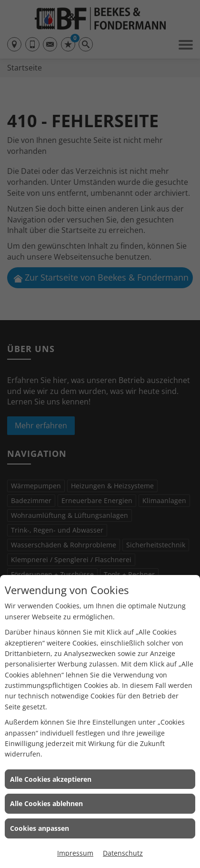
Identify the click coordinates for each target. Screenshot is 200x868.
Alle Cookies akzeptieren (51, 779)
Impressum (75, 853)
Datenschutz (123, 853)
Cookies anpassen (40, 828)
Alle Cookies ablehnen (46, 803)
